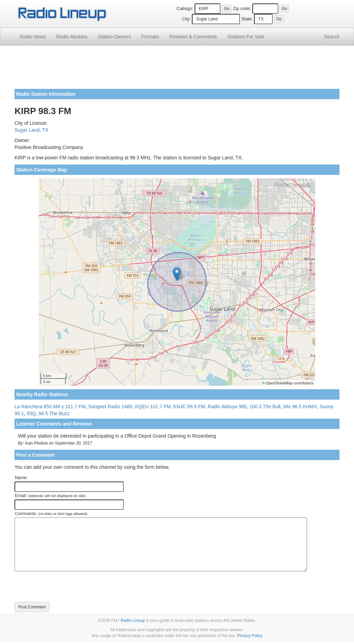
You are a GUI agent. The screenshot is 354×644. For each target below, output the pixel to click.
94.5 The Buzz (54, 413)
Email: (50, 496)
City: (186, 19)
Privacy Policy (250, 636)
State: (247, 19)
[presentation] (67, 587)
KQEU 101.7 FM (153, 407)
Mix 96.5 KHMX (300, 407)
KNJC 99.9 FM (189, 407)
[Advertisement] (177, 70)
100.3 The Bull (265, 407)
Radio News (33, 37)
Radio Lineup (133, 620)
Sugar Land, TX (31, 130)
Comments (193, 37)
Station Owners (114, 37)
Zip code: (242, 9)
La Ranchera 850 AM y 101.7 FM (50, 407)
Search (332, 37)
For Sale (246, 37)
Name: (21, 478)
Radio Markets (72, 37)
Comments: (51, 514)
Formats (150, 37)
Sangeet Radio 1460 (110, 407)
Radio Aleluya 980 (227, 407)
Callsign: (185, 9)
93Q (31, 413)
